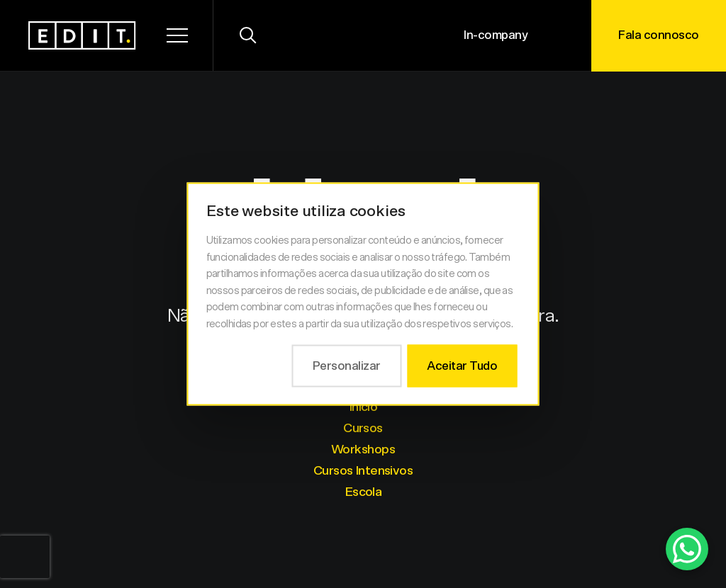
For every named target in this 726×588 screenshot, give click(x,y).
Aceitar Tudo (462, 366)
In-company (496, 35)
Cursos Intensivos (363, 471)
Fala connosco (659, 35)
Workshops (363, 450)
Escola (363, 492)
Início (363, 407)
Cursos (363, 429)
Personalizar (347, 366)
